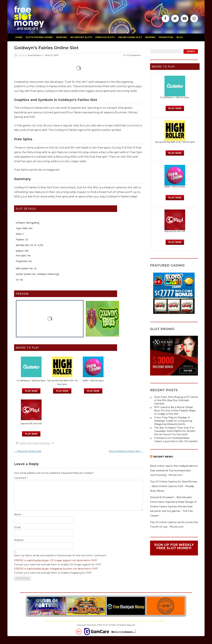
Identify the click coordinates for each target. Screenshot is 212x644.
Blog (47, 621)
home (19, 37)
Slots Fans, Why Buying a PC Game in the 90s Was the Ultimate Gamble (176, 400)
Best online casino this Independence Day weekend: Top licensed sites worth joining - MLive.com (174, 470)
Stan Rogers (35, 55)
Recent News (163, 457)
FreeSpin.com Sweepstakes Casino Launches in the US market (176, 440)
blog (180, 37)
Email (17, 527)
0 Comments (133, 55)
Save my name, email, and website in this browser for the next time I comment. (60, 555)
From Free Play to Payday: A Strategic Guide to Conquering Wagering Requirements (173, 421)
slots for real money (39, 37)
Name (18, 514)
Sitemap (136, 621)
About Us (146, 621)
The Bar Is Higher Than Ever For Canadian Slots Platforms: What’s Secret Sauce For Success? (175, 431)
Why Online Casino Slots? (64, 621)
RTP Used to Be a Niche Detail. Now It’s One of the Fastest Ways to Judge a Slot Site (175, 410)
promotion (166, 37)
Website (19, 540)
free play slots (105, 37)
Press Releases (159, 621)
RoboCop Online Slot (28, 451)
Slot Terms (83, 621)
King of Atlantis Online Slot (126, 451)
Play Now (31, 391)
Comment (21, 478)
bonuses (62, 37)
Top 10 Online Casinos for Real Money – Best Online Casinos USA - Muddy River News (174, 486)
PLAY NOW (62, 391)
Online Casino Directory (118, 621)
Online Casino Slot (130, 37)
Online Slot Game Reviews (34, 443)
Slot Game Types (97, 621)
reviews (150, 37)
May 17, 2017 (52, 55)
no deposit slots (81, 37)
